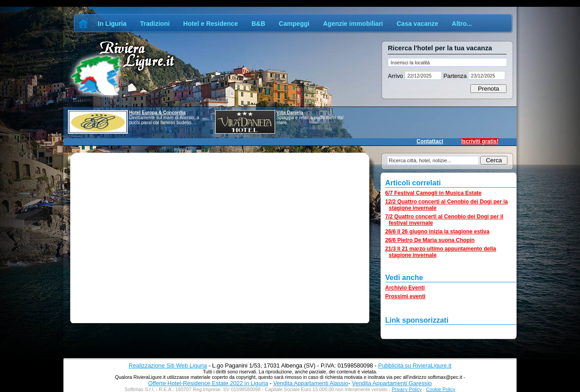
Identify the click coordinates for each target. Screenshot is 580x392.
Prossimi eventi (405, 296)
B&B (258, 24)
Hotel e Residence (210, 24)
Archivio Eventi (405, 288)
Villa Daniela (290, 113)
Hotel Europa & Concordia (157, 113)
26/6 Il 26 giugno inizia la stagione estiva (437, 232)
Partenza (455, 76)
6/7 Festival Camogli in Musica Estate (433, 193)
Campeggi (294, 24)
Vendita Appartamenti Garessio (391, 383)
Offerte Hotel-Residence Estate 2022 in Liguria (208, 383)
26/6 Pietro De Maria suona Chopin (430, 240)
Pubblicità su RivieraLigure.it (415, 365)
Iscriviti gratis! (480, 141)
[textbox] (447, 62)
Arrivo (396, 76)
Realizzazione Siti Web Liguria (168, 365)
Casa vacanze (417, 24)
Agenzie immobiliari (353, 24)
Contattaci (430, 141)
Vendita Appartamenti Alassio (311, 383)
